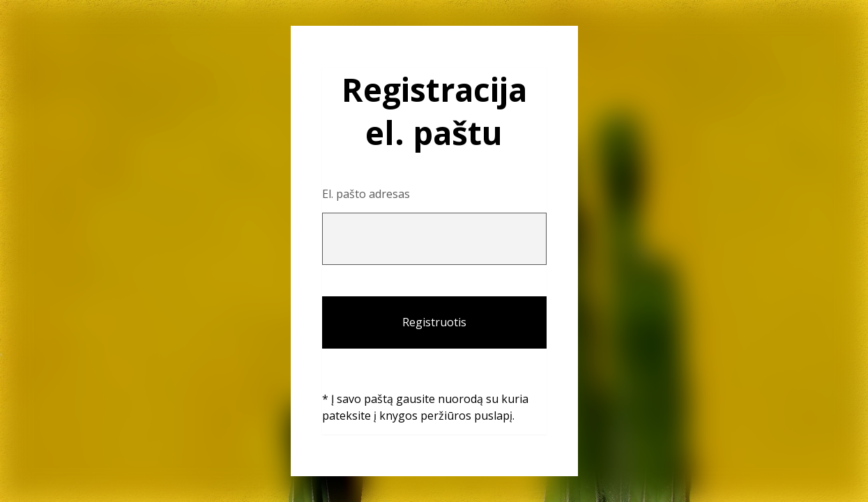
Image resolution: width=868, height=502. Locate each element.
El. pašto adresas (366, 194)
